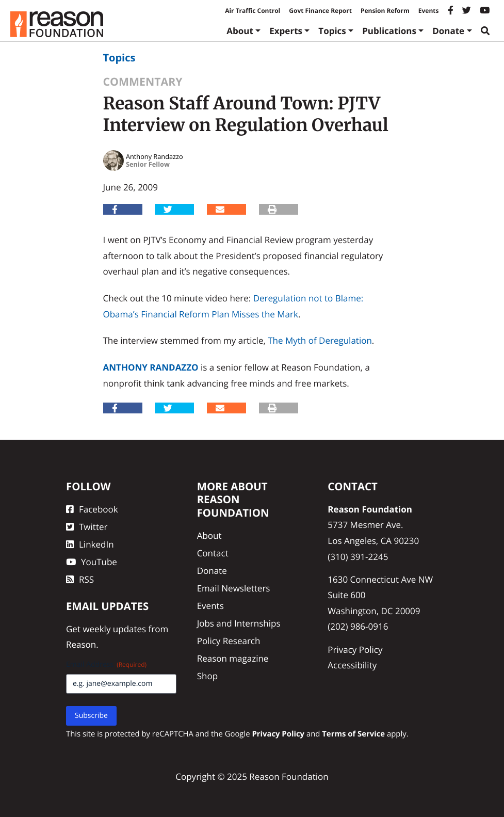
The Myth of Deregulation (320, 340)
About (240, 31)
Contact (213, 553)
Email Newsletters (234, 588)
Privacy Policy (355, 650)
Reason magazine (233, 658)
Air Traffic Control (253, 11)
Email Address (106, 664)
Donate (448, 31)
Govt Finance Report (320, 11)
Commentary (143, 82)
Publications (389, 31)
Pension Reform (385, 11)
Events (429, 11)
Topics (332, 31)
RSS (80, 579)
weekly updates (114, 629)
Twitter (87, 527)
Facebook (92, 509)
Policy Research (229, 641)
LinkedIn (90, 544)
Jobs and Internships (239, 623)
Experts (286, 31)
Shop (207, 676)
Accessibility (352, 665)
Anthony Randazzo (151, 367)
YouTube (92, 562)
